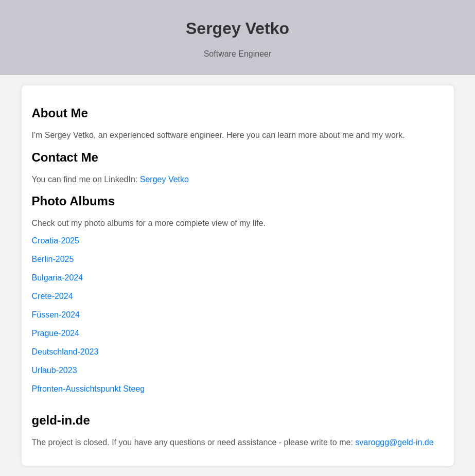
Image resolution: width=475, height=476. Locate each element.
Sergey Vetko (164, 179)
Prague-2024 (56, 333)
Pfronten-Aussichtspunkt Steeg (89, 389)
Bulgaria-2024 (58, 278)
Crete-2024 (52, 296)
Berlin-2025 (53, 259)
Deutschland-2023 (65, 352)
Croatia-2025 (56, 241)
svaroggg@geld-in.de (394, 442)
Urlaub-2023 (55, 370)
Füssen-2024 (56, 315)
